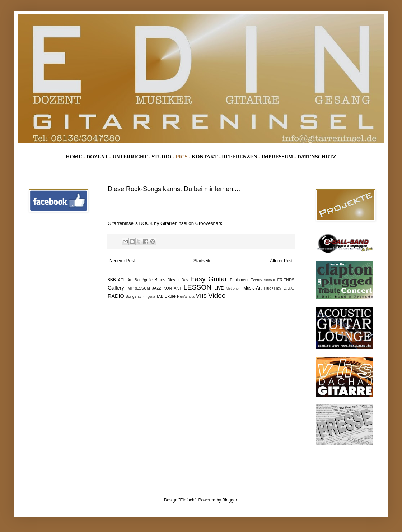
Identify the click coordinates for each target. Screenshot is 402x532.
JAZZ (157, 288)
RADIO (116, 296)
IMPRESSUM (277, 157)
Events (256, 280)
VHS (201, 296)
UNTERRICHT (130, 157)
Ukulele (172, 296)
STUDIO (161, 157)
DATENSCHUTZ (317, 157)
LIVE (219, 288)
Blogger (230, 500)
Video (217, 295)
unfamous (188, 297)
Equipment (239, 280)
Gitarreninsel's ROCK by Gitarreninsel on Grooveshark (165, 223)
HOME (74, 157)
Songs (131, 296)
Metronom (233, 288)
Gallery (116, 288)
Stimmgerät (146, 297)
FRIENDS (286, 280)
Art (130, 280)
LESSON (197, 287)
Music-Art (253, 288)
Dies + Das (178, 280)
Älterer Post (281, 261)
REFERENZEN (239, 157)
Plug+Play (273, 288)
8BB (112, 280)
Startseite (203, 261)
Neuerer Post (122, 261)
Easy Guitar (209, 279)
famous (270, 280)
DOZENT (97, 157)
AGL (122, 280)
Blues (160, 280)
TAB (160, 296)
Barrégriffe (144, 280)
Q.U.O (289, 288)
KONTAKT (205, 157)
